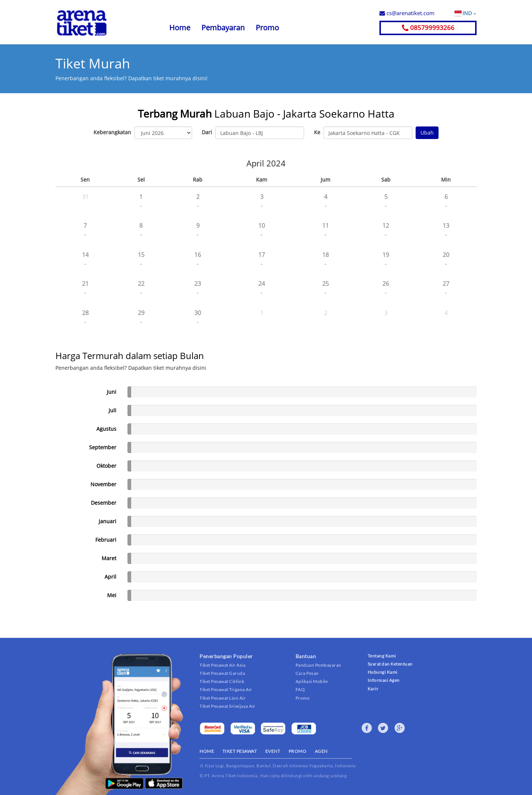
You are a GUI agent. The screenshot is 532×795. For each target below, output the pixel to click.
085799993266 (428, 28)
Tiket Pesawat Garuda (222, 673)
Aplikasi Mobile (312, 681)
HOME (207, 751)
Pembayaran (223, 28)
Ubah (427, 133)
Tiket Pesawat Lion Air (223, 698)
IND (469, 13)
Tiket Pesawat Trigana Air (226, 689)
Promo (267, 28)
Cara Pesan (307, 673)
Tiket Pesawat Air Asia (222, 665)
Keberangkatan (112, 132)
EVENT (273, 751)
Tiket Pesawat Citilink (222, 681)
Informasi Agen (384, 680)
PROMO (298, 751)
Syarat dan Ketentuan (390, 664)
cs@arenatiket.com (407, 13)
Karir (373, 689)
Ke (317, 132)
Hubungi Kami (383, 672)
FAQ (300, 689)
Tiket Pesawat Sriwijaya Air (228, 706)
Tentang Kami (382, 656)
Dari (207, 132)
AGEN (321, 751)
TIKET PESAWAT (240, 751)
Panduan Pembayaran (318, 665)
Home (180, 28)
